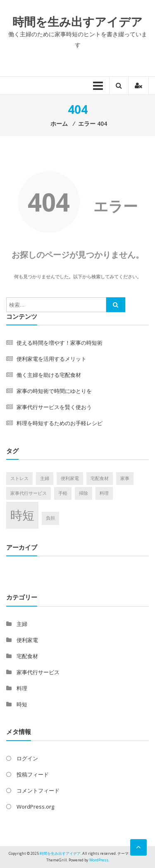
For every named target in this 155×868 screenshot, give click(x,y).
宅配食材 (27, 656)
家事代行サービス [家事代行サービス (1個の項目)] (29, 493)
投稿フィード (33, 774)
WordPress (99, 860)
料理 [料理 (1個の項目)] (104, 493)
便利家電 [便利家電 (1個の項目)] (70, 478)
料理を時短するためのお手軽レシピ (60, 423)
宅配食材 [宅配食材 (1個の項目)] (100, 478)
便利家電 (27, 640)
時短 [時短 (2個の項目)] (22, 515)
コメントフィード (38, 790)
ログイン (27, 758)
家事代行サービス (38, 672)
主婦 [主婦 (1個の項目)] (45, 478)
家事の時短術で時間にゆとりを (54, 391)
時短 (22, 704)
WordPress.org (35, 807)
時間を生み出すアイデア (77, 21)
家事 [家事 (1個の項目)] (125, 478)
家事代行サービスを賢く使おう (54, 407)
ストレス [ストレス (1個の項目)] (19, 478)
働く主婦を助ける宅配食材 (49, 375)
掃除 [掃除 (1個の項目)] (83, 493)
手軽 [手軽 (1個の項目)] (63, 493)
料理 (22, 688)
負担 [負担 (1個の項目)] (50, 518)
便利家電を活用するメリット (51, 359)
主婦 (22, 624)
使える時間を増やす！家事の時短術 (60, 343)
